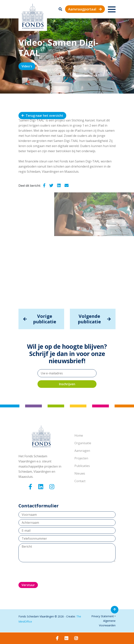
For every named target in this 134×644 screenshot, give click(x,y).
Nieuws (80, 473)
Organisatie (83, 443)
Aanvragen (82, 451)
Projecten (81, 458)
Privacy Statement (103, 616)
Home (79, 435)
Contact (80, 481)
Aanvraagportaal (85, 9)
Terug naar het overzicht (42, 116)
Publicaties (82, 466)
